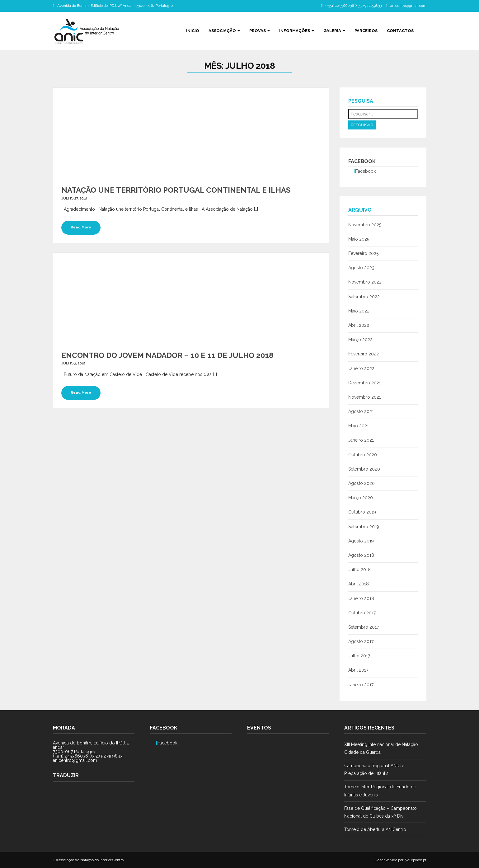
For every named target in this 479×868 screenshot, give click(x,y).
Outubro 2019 (362, 512)
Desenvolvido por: (390, 860)
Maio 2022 (359, 311)
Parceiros (366, 31)
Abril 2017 (358, 670)
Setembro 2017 (364, 627)
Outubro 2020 (363, 455)
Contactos (400, 31)
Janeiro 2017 (361, 685)
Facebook (362, 161)
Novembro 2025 (365, 225)
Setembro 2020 (364, 469)
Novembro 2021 (365, 397)
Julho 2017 (359, 656)
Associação (224, 31)
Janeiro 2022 (361, 368)
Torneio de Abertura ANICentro (375, 829)
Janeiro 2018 (361, 598)
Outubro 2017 (362, 613)
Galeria (334, 31)
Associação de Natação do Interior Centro (90, 860)
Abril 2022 (359, 325)
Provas (260, 31)
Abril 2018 (359, 584)
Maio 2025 (359, 239)
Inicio (193, 31)
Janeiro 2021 (361, 440)
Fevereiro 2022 (364, 354)
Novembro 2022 (365, 282)
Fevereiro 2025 (363, 253)
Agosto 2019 (361, 541)
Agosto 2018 (361, 555)
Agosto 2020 (362, 483)
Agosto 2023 (361, 268)
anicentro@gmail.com (408, 6)
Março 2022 (360, 340)
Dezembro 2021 (365, 383)
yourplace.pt (416, 860)
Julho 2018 (359, 570)
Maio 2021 (359, 426)
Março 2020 (361, 498)
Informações (297, 31)
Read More (81, 227)
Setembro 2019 (364, 527)
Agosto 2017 (361, 641)
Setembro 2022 (364, 297)
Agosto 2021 (361, 411)
